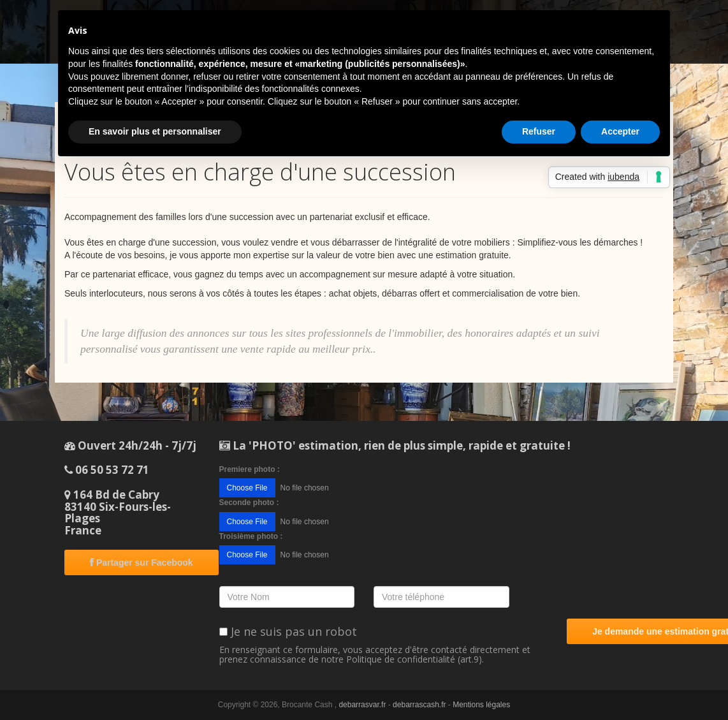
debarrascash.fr (419, 705)
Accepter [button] (620, 131)
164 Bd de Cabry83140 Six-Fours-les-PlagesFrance (118, 512)
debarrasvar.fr (362, 705)
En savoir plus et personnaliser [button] (155, 131)
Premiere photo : (250, 469)
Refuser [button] (539, 131)
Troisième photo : (251, 536)
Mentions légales (481, 705)
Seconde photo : (249, 503)
